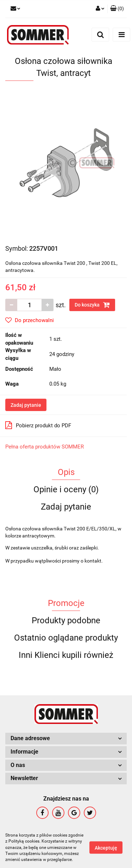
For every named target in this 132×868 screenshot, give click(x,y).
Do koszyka (92, 305)
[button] (117, 9)
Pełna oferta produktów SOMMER (45, 447)
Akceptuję (106, 848)
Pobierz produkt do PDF (38, 425)
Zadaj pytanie (26, 405)
